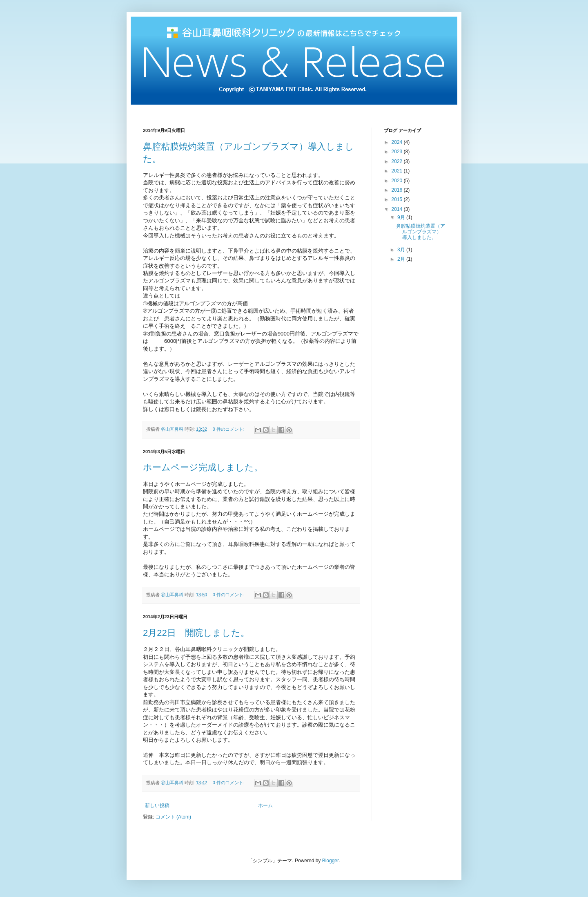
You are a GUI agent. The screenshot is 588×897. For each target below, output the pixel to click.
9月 (402, 217)
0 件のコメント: (229, 429)
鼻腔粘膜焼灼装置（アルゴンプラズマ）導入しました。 (421, 232)
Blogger (331, 861)
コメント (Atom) (173, 817)
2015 (398, 199)
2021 (398, 171)
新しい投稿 (157, 805)
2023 (398, 152)
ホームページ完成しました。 (203, 467)
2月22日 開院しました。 (196, 633)
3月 (402, 250)
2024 (398, 142)
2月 (402, 259)
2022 (398, 161)
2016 (398, 190)
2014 (398, 209)
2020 (398, 181)
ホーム (265, 805)
